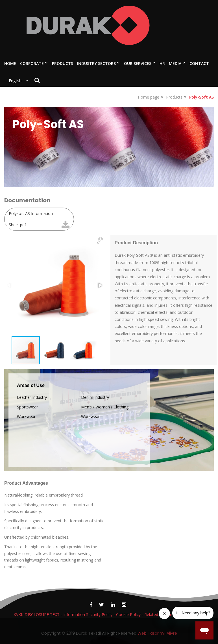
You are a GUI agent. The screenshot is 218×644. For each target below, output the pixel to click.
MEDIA (175, 63)
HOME (10, 63)
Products (174, 97)
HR (162, 63)
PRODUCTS (63, 63)
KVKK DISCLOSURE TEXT (37, 614)
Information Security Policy (88, 614)
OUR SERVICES (138, 63)
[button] (100, 240)
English (17, 81)
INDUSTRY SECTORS (96, 63)
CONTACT (199, 63)
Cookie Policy (128, 614)
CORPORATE (32, 63)
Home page (149, 97)
